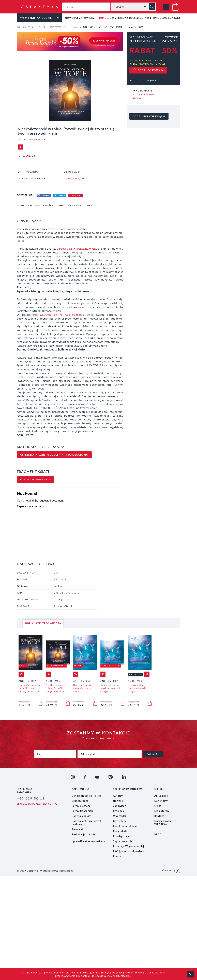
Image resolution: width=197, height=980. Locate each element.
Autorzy (118, 796)
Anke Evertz (37, 140)
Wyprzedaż (120, 18)
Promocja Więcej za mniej (128, 846)
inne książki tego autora (43, 623)
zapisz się (153, 754)
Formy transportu (82, 811)
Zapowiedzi (88, 18)
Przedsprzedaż (122, 836)
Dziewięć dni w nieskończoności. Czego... (83, 688)
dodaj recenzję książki (149, 116)
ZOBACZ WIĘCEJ (74, 178)
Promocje (104, 18)
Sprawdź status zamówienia (88, 841)
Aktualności (161, 796)
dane (60, 205)
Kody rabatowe (122, 831)
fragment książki (41, 205)
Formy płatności (81, 806)
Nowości (72, 18)
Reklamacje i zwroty (84, 834)
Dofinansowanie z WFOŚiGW (165, 823)
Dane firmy (161, 801)
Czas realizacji (80, 801)
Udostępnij (46, 195)
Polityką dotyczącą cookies (117, 972)
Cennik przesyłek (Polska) (87, 796)
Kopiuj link (75, 195)
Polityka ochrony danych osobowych (87, 823)
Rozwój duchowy (64, 27)
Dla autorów (162, 811)
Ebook (137, 98)
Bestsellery (138, 18)
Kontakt (174, 18)
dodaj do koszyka (151, 70)
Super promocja (123, 841)
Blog (163, 18)
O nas (158, 806)
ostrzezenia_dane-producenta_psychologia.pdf (54, 455)
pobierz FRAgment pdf (36, 479)
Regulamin (78, 829)
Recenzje (27, 156)
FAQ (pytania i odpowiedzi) (129, 851)
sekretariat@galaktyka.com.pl (37, 804)
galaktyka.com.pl (31, 27)
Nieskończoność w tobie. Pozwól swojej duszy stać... (30, 688)
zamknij (190, 974)
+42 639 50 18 (31, 798)
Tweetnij (61, 195)
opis (22, 205)
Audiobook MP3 (144, 94)
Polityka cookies (82, 816)
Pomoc (117, 856)
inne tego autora (80, 205)
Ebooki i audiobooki (125, 826)
